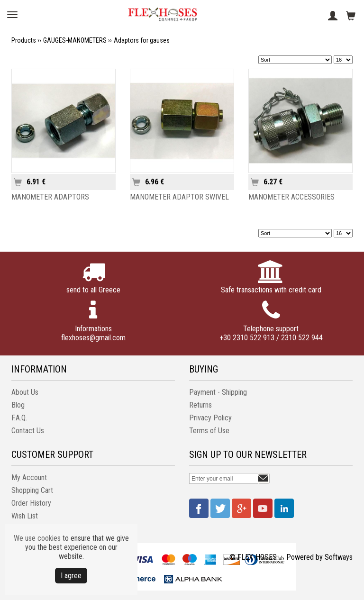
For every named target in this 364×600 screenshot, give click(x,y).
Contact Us (28, 431)
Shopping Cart (32, 490)
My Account (29, 477)
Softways (339, 557)
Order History (31, 503)
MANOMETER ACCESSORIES (291, 197)
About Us (25, 392)
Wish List (25, 516)
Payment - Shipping (218, 392)
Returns (200, 405)
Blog (18, 405)
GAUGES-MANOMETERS (75, 40)
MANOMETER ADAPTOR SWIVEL (179, 197)
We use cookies (37, 538)
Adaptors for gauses (142, 40)
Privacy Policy (210, 418)
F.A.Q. (19, 418)
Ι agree (71, 576)
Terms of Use (209, 431)
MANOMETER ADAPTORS (50, 197)
